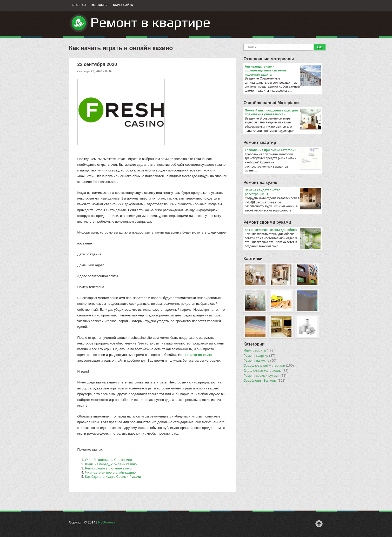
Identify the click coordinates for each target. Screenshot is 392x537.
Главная (79, 5)
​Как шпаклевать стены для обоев (283, 230)
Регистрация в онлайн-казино (108, 468)
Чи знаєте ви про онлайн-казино (111, 472)
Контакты (99, 5)
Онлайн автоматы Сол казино (109, 460)
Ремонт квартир (260, 142)
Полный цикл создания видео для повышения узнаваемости (283, 113)
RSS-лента (107, 522)
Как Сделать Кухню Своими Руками (113, 477)
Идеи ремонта (259, 350)
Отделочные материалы (269, 59)
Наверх (319, 524)
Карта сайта (123, 5)
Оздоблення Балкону (264, 381)
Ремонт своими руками (267, 222)
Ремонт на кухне (260, 183)
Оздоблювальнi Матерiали (271, 103)
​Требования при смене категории (283, 150)
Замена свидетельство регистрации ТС (283, 192)
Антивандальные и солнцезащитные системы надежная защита (283, 71)
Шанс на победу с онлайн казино (111, 464)
